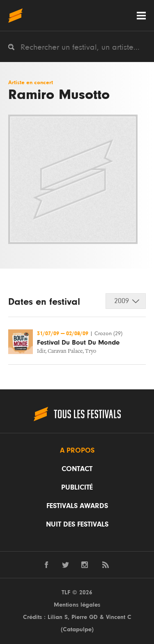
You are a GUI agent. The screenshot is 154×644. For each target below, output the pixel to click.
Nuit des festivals (77, 524)
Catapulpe (77, 629)
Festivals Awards (77, 506)
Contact (77, 469)
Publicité (77, 488)
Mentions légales (77, 605)
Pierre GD (85, 617)
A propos (77, 451)
